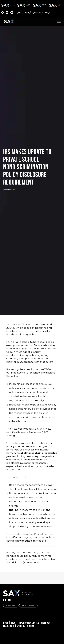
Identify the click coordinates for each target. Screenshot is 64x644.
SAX (8, 5)
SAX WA (40, 5)
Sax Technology (56, 5)
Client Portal (24, 12)
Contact (32, 626)
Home (6, 623)
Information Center (29, 623)
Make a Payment (41, 12)
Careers (21, 626)
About (14, 623)
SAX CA (24, 5)
